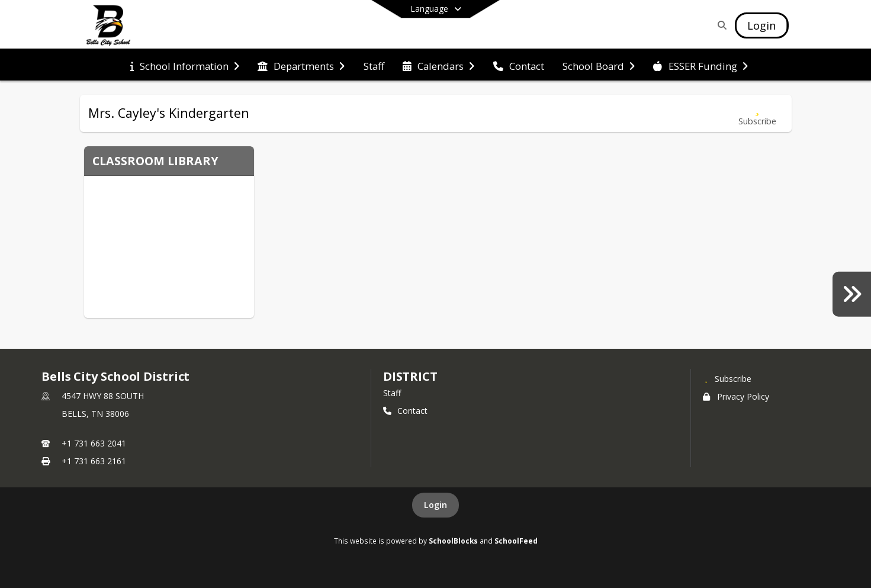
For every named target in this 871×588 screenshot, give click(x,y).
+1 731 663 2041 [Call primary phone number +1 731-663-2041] (94, 443)
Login (436, 505)
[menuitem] (185, 65)
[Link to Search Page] (720, 25)
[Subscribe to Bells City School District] (727, 378)
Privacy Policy (736, 396)
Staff (392, 393)
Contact (405, 411)
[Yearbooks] (852, 294)
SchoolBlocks (453, 541)
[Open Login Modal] (761, 25)
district (410, 376)
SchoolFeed (516, 541)
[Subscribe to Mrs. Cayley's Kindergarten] (757, 113)
